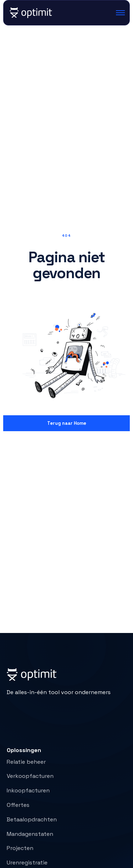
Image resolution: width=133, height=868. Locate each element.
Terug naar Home (67, 423)
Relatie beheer (26, 762)
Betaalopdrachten (32, 819)
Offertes (18, 805)
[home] (31, 13)
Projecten (20, 848)
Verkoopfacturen (30, 776)
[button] (118, 13)
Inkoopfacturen (28, 790)
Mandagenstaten (30, 834)
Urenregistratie (27, 863)
